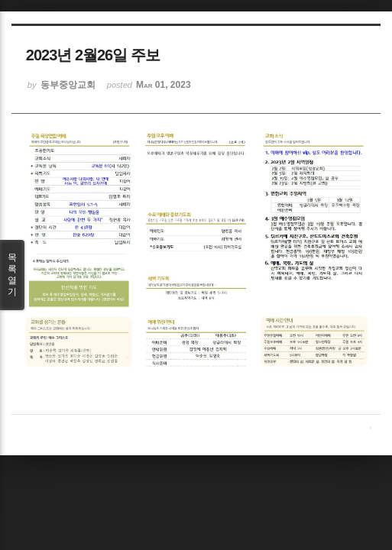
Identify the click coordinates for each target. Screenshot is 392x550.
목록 (12, 275)
